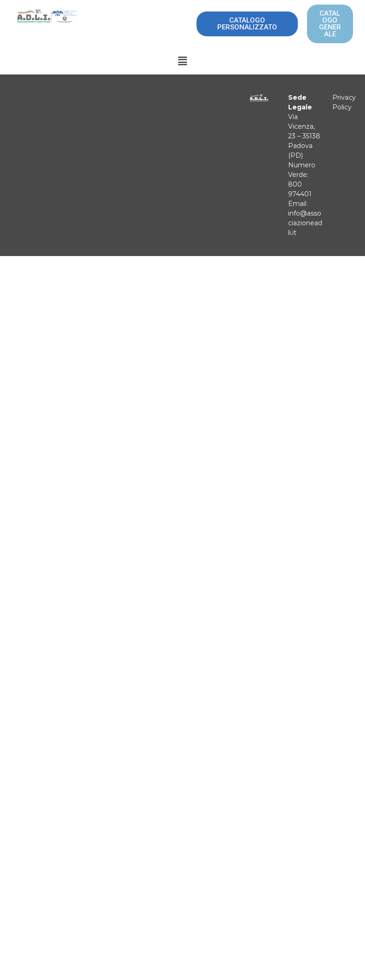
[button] (182, 61)
